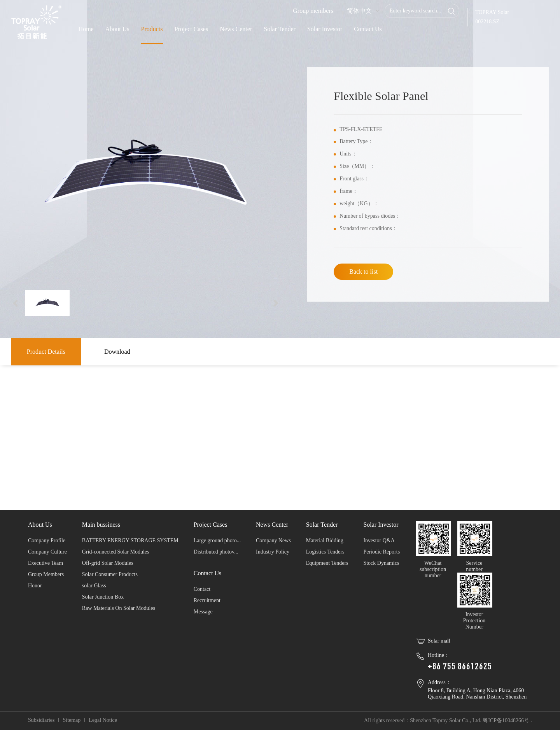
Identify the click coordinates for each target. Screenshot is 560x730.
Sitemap (72, 720)
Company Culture (47, 552)
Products (152, 29)
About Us (117, 29)
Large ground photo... (217, 541)
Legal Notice (103, 720)
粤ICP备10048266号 (506, 720)
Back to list (363, 272)
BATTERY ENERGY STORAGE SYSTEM (130, 541)
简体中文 (359, 11)
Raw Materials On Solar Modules (119, 608)
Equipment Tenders (327, 563)
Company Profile (47, 541)
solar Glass (94, 586)
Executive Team (45, 563)
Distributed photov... (216, 552)
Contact (202, 589)
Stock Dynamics (381, 563)
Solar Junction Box (103, 597)
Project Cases (192, 29)
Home (86, 29)
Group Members (46, 574)
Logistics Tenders (325, 552)
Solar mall (439, 641)
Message (203, 612)
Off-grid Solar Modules (108, 563)
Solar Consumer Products (110, 574)
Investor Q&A (379, 541)
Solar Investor (325, 29)
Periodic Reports (381, 552)
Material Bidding (325, 541)
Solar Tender (280, 29)
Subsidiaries (41, 720)
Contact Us (368, 29)
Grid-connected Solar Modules (116, 552)
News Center (236, 29)
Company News (273, 541)
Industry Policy (273, 552)
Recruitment (207, 600)
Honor (35, 586)
